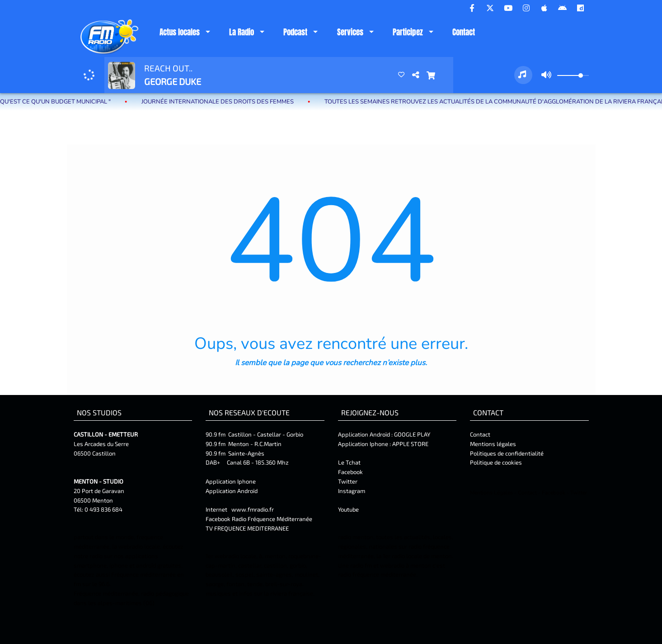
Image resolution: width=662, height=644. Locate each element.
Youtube (348, 509)
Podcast (295, 32)
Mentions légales (493, 444)
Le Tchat (349, 462)
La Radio (242, 32)
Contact (464, 32)
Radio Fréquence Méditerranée (272, 519)
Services (350, 32)
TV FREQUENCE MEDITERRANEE (247, 528)
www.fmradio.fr (253, 509)
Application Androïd (232, 491)
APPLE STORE (410, 444)
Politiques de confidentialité (507, 453)
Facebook (350, 472)
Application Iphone (231, 481)
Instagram (352, 491)
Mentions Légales (491, 493)
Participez (408, 32)
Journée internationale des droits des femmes (231, 102)
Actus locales (180, 32)
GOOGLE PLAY (411, 434)
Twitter (348, 481)
